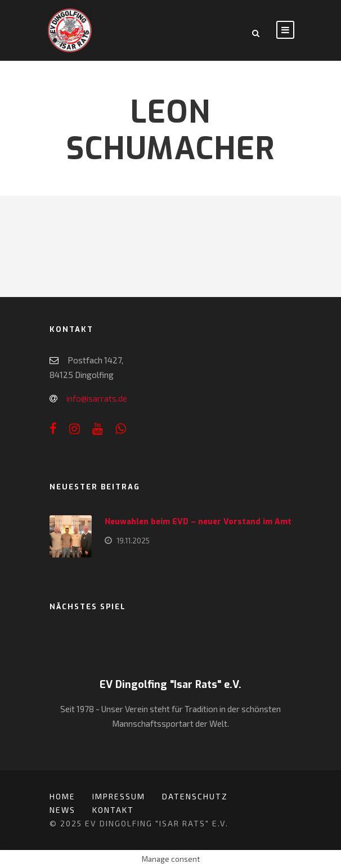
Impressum (119, 796)
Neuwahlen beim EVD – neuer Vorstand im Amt (198, 522)
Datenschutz (195, 796)
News (62, 810)
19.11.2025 (133, 541)
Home (62, 796)
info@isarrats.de (97, 398)
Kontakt (113, 810)
